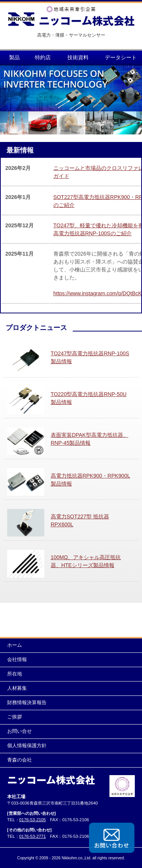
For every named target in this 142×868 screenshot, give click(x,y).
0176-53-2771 (33, 836)
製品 (14, 57)
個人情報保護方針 (27, 746)
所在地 (15, 674)
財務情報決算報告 (27, 703)
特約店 (43, 57)
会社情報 (17, 660)
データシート (121, 57)
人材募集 (17, 688)
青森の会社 (20, 760)
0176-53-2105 (33, 820)
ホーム (15, 645)
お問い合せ (20, 731)
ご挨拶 (15, 717)
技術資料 (78, 57)
